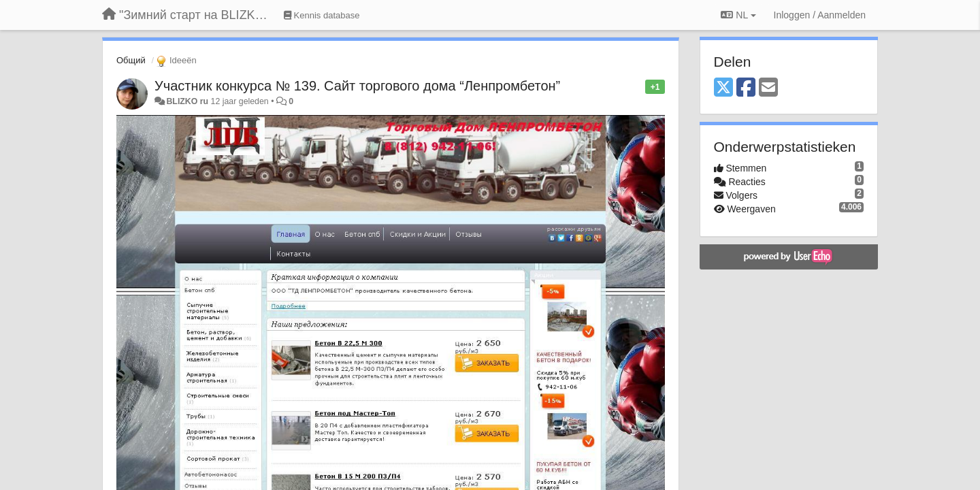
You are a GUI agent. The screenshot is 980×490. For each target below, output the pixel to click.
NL (738, 15)
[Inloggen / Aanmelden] (820, 15)
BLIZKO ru (188, 101)
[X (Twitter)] (723, 88)
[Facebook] (746, 88)
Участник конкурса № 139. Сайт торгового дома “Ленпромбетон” (357, 86)
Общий (131, 60)
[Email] (768, 88)
